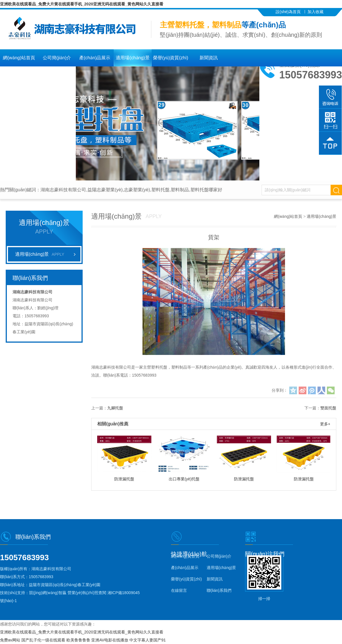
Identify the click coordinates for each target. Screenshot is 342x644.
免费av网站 (10, 640)
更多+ (325, 424)
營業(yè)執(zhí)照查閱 (87, 593)
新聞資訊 (209, 58)
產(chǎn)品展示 (95, 58)
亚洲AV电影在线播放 (110, 640)
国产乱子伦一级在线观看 (43, 640)
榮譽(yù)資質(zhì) (171, 58)
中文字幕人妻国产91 (148, 640)
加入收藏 (315, 12)
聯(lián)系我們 (299, 20)
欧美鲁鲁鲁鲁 (78, 640)
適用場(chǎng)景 (133, 58)
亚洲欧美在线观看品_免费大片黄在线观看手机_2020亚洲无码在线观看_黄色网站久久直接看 (82, 4)
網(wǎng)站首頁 (19, 58)
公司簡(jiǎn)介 (57, 58)
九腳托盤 (115, 408)
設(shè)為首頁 (288, 12)
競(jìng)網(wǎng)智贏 (48, 593)
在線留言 (19, 75)
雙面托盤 (328, 408)
